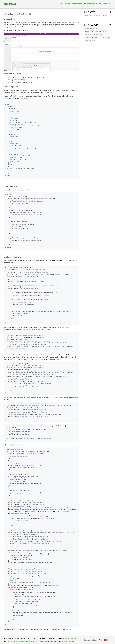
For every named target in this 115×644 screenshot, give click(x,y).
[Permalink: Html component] (3, 90)
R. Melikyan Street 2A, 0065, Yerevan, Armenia (20, 642)
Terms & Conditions (67, 642)
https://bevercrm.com (67, 639)
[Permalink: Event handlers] (3, 190)
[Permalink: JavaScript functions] (3, 260)
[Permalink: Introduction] (3, 22)
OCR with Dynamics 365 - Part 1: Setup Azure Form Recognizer (98, 16)
